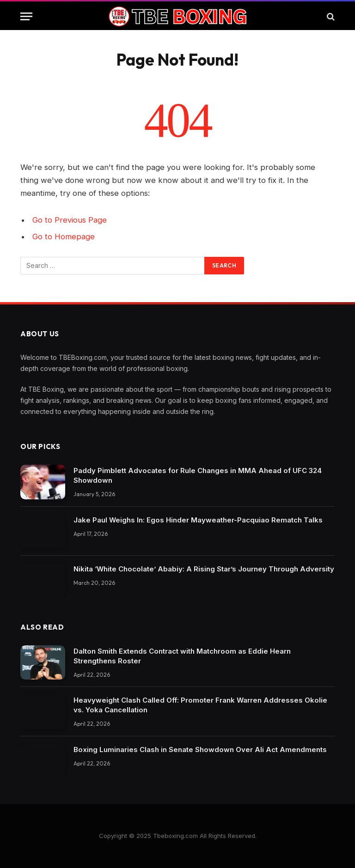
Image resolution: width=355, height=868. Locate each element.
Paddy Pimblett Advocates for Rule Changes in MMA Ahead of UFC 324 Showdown (198, 475)
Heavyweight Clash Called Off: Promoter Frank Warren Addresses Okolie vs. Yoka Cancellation (200, 705)
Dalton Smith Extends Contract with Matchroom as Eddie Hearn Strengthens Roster (182, 656)
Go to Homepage (64, 237)
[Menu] (26, 16)
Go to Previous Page (70, 220)
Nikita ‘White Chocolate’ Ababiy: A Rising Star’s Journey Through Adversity (204, 569)
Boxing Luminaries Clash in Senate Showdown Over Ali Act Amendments (200, 750)
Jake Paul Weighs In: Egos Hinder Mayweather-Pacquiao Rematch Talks (198, 520)
